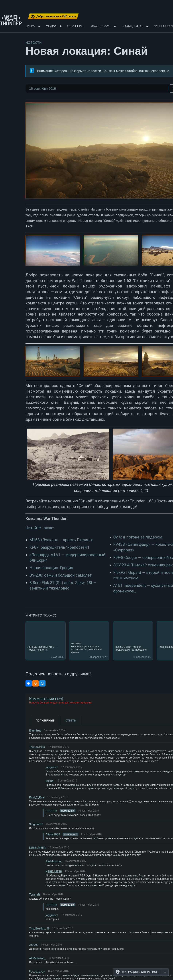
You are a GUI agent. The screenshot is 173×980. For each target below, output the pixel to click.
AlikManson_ (54, 861)
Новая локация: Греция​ (51, 568)
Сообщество (132, 26)
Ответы (71, 721)
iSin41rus (35, 731)
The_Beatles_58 (39, 929)
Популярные (45, 721)
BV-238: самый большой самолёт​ (61, 575)
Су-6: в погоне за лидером (138, 537)
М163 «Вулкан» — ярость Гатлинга (61, 540)
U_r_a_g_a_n (37, 971)
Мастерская (100, 26)
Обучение (75, 26)
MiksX (50, 781)
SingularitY (36, 824)
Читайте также (39, 528)
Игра (31, 26)
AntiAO (34, 945)
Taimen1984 (37, 747)
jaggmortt (52, 767)
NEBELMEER (37, 848)
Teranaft (35, 895)
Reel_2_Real (37, 797)
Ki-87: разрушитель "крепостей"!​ (59, 547)
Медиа (51, 26)
